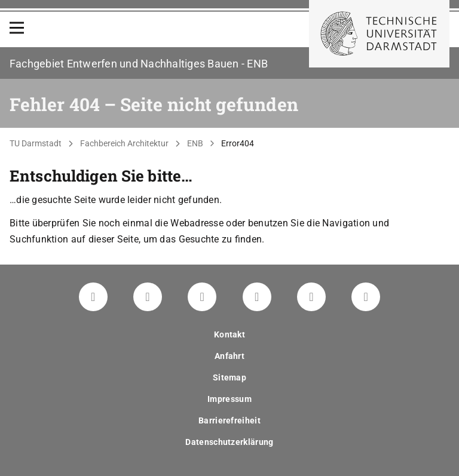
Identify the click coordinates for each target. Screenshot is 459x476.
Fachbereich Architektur (124, 143)
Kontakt (229, 334)
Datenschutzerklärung (229, 442)
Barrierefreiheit (229, 420)
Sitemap (229, 377)
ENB (195, 143)
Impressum (229, 399)
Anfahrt (229, 356)
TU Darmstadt (36, 143)
